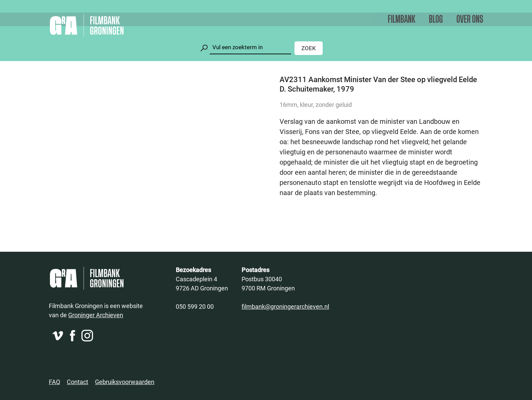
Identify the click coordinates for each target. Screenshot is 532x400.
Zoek (309, 48)
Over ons (470, 20)
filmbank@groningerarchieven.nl (285, 306)
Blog (436, 20)
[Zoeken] (250, 47)
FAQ (54, 382)
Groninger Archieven (96, 315)
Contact (78, 382)
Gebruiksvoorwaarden (125, 382)
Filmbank (402, 20)
